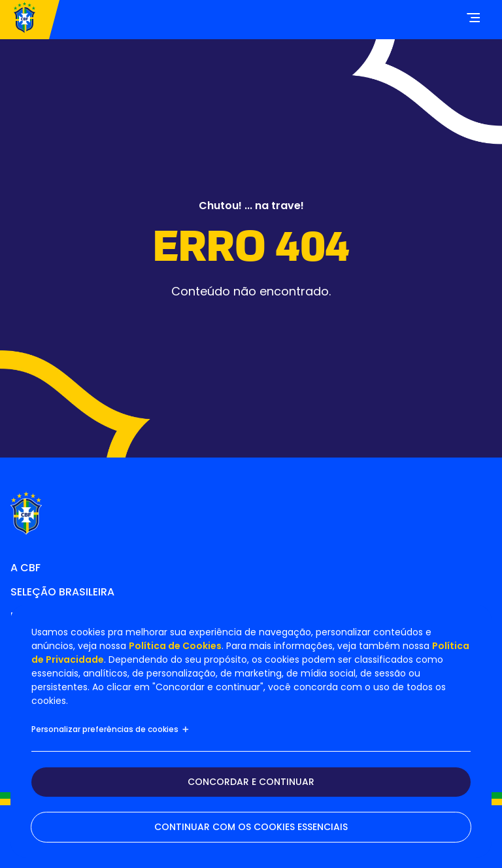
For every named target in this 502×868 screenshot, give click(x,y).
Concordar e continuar (251, 782)
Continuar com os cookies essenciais (251, 827)
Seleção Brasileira (62, 592)
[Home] (25, 20)
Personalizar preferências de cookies (111, 729)
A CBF (25, 568)
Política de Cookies (175, 646)
